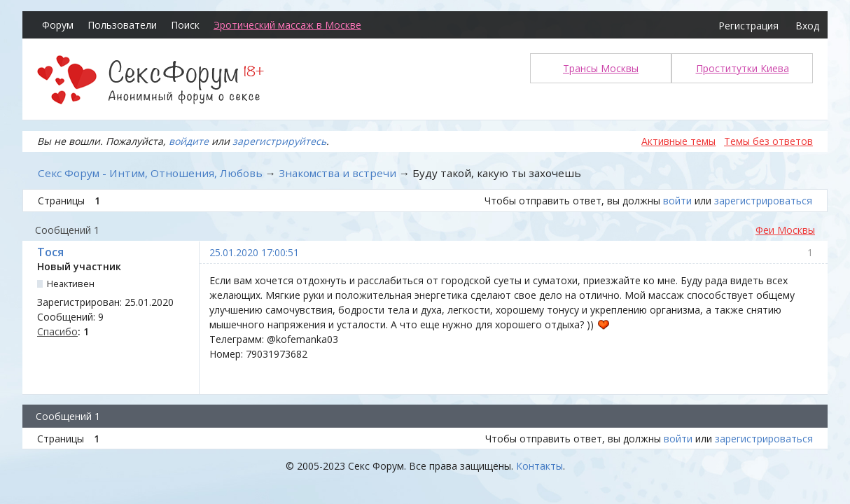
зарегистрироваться (763, 201)
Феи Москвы (785, 230)
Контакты (539, 466)
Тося (50, 252)
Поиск (185, 25)
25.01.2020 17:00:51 (254, 252)
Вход (807, 26)
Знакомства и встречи (337, 173)
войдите (189, 141)
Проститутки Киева (743, 68)
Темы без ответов (768, 141)
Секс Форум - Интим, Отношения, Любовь (150, 173)
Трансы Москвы (601, 68)
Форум (58, 25)
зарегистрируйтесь (279, 141)
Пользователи (122, 25)
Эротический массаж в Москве (287, 25)
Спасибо (57, 331)
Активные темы (678, 141)
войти (677, 201)
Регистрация (748, 26)
